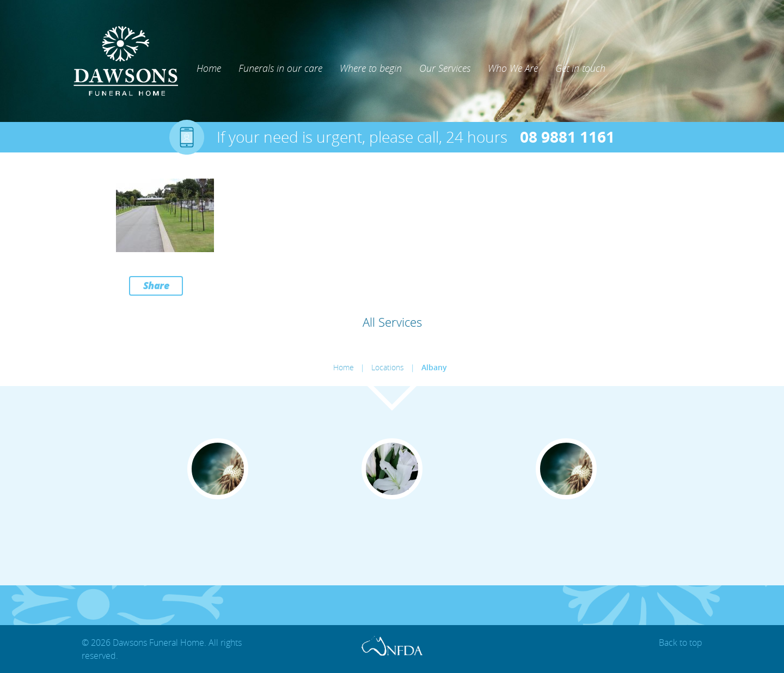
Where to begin (371, 68)
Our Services (445, 68)
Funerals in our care (280, 68)
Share (156, 285)
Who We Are (513, 68)
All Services (392, 322)
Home (209, 68)
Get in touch (580, 68)
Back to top (681, 643)
